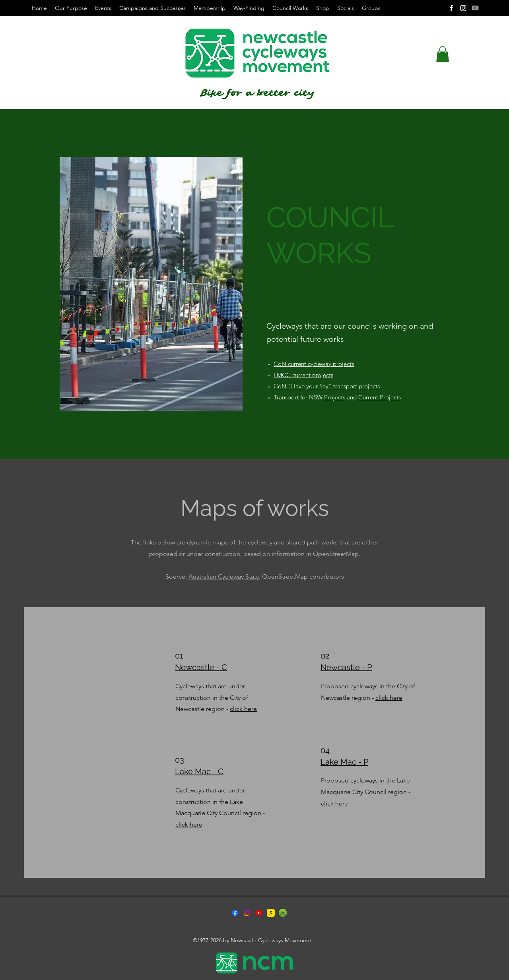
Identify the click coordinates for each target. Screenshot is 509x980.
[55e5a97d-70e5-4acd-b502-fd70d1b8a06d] (271, 913)
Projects (335, 397)
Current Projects (380, 397)
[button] (443, 54)
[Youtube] (475, 8)
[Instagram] (463, 8)
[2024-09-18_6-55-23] (283, 913)
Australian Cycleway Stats (224, 576)
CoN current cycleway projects (314, 364)
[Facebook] (451, 8)
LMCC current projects (303, 375)
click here (243, 709)
